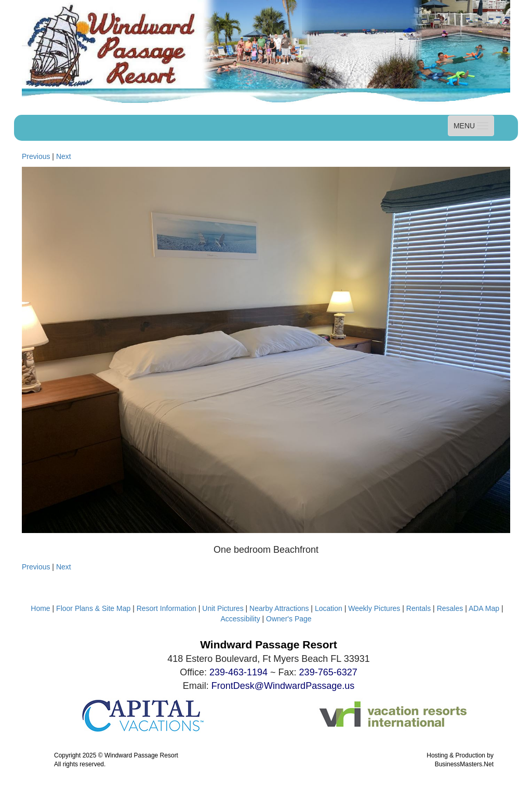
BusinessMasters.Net (464, 764)
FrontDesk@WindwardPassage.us (283, 686)
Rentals (418, 608)
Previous (36, 156)
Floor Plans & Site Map (94, 608)
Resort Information (167, 608)
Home (40, 608)
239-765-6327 (328, 672)
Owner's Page (289, 619)
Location (329, 608)
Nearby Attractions (279, 608)
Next (64, 156)
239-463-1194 (238, 672)
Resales (450, 608)
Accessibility (240, 619)
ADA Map (484, 608)
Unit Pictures (223, 608)
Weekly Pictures (374, 608)
